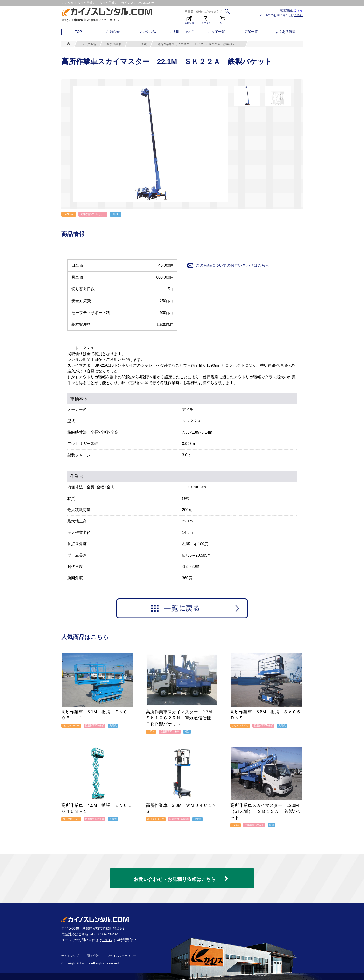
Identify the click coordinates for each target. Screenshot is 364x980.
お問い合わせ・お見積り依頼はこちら (175, 877)
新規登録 (189, 20)
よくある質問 (286, 32)
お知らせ (113, 32)
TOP (79, 32)
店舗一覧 (251, 32)
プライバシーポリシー (122, 956)
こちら (298, 10)
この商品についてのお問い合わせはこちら (228, 265)
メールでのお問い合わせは (281, 15)
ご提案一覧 (217, 32)
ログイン (206, 20)
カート (223, 20)
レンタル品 (147, 32)
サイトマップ (70, 956)
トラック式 (139, 44)
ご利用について (182, 32)
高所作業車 (114, 44)
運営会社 (93, 956)
